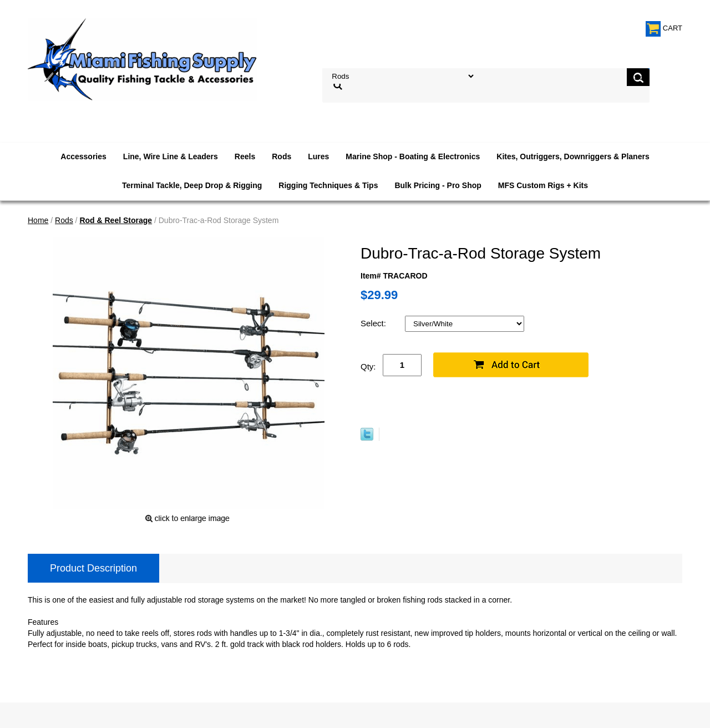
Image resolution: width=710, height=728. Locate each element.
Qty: (368, 366)
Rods (282, 156)
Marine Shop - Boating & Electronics (413, 156)
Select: (374, 323)
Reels (245, 156)
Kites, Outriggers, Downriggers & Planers (573, 156)
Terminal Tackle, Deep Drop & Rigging (192, 185)
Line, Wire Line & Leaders (171, 156)
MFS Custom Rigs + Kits (543, 185)
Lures (318, 156)
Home (38, 220)
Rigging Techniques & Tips (328, 185)
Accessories (83, 156)
